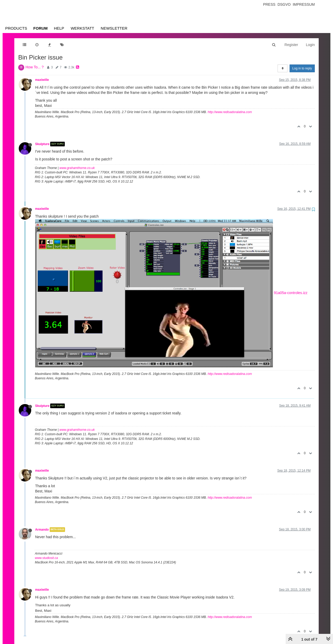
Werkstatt (82, 28)
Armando (42, 530)
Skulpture (42, 144)
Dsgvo (284, 4)
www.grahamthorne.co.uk (77, 168)
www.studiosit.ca (46, 558)
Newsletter (114, 28)
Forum (40, 28)
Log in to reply (302, 68)
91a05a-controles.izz (291, 293)
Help (59, 28)
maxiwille (42, 80)
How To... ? (35, 67)
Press (269, 4)
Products (16, 28)
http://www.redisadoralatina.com (230, 112)
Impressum (304, 4)
